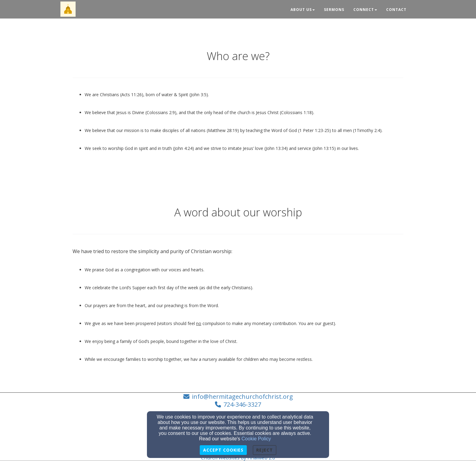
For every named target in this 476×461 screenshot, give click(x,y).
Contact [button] (396, 10)
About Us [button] (303, 10)
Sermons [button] (334, 10)
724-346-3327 (242, 404)
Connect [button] (365, 10)
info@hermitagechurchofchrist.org (242, 397)
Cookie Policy (256, 439)
